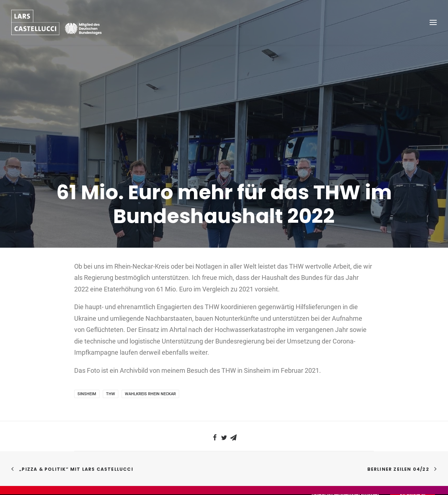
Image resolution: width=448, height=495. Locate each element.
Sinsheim (87, 369)
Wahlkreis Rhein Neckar (150, 369)
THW (111, 369)
